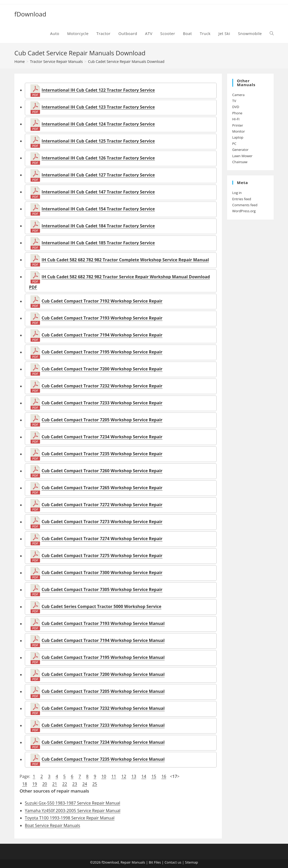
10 (104, 776)
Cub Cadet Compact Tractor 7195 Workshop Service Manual (103, 658)
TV (234, 101)
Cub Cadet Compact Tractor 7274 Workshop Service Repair (102, 539)
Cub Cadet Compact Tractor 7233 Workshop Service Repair (102, 403)
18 (25, 784)
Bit (151, 862)
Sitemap (192, 862)
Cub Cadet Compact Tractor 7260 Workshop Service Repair (102, 471)
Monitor (239, 131)
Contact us (173, 862)
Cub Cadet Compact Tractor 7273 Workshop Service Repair (102, 522)
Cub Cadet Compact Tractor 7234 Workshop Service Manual (103, 742)
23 (75, 784)
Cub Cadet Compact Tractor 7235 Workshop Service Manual (103, 759)
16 (164, 776)
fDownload (30, 14)
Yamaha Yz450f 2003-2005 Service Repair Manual (73, 811)
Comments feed (245, 205)
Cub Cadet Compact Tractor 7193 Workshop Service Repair (102, 318)
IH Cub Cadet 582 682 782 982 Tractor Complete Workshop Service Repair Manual (125, 260)
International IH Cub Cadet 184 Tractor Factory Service (98, 226)
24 (85, 784)
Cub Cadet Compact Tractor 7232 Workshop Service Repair (102, 386)
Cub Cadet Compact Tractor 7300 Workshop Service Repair (102, 573)
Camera (238, 95)
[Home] (20, 61)
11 (114, 776)
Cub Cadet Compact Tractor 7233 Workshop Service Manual (103, 725)
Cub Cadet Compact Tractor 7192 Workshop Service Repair (102, 301)
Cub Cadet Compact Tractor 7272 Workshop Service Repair (102, 505)
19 (34, 784)
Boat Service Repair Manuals (53, 825)
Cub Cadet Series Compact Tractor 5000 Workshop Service (101, 607)
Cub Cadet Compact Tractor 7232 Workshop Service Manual (103, 708)
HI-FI (236, 119)
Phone (237, 113)
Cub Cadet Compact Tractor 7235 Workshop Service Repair (102, 454)
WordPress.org (244, 211)
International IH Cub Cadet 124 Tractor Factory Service (98, 124)
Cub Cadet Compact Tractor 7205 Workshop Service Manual (103, 692)
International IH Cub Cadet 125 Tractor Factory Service (98, 141)
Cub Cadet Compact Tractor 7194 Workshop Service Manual (103, 641)
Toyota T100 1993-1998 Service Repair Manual (70, 818)
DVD (236, 107)
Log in (237, 193)
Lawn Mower (243, 156)
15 (154, 776)
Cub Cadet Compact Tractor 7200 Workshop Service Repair (102, 369)
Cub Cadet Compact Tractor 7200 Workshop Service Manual (103, 675)
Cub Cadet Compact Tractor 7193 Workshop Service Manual (103, 624)
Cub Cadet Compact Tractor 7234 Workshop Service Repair (102, 437)
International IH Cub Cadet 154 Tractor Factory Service (98, 209)
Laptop (238, 137)
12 (124, 776)
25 (95, 784)
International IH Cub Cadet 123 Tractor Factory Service (98, 107)
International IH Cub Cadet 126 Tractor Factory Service (98, 158)
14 (144, 776)
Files (157, 862)
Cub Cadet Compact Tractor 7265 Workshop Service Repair (102, 488)
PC (234, 144)
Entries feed (242, 199)
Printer (238, 125)
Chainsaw (240, 162)
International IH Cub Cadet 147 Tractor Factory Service (98, 192)
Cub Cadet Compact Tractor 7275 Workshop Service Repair (102, 556)
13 (134, 776)
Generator (240, 150)
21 (55, 784)
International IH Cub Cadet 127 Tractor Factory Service (98, 175)
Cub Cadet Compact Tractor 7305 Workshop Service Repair (102, 590)
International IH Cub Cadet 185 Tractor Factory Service (98, 243)
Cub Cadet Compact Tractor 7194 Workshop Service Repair (102, 335)
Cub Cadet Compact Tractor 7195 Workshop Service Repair (102, 352)
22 (65, 784)
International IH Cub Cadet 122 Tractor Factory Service (98, 90)
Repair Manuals (133, 862)
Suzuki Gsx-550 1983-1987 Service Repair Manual (73, 803)
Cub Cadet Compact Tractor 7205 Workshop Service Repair (102, 420)
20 (45, 784)
